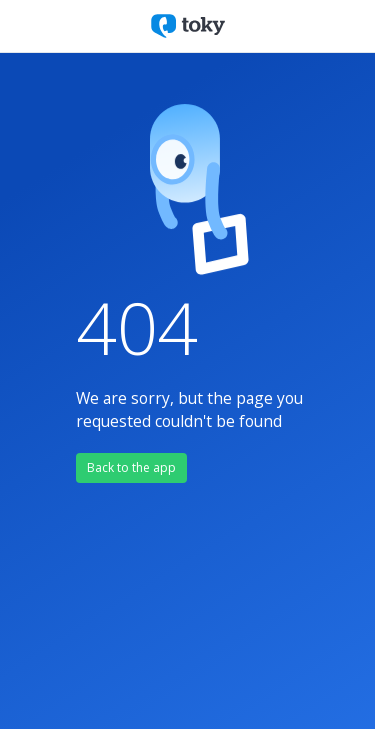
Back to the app (131, 467)
